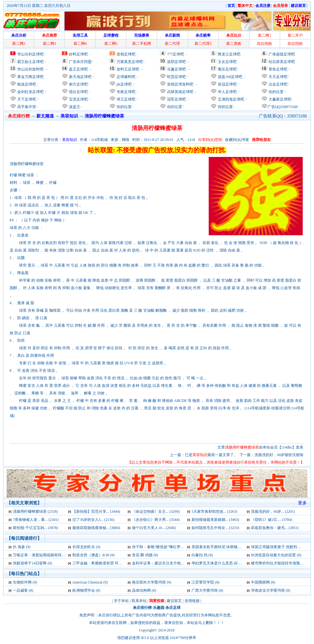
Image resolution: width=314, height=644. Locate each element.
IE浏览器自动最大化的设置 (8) (276, 555)
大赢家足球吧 (279, 99)
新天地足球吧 (80, 77)
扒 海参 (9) (22, 547)
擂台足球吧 (78, 92)
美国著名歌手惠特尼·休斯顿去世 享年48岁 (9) (229, 547)
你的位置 (124, 107)
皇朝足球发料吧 (180, 84)
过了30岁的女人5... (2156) (93, 520)
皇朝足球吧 (126, 54)
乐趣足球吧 (176, 69)
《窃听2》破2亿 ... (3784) (272, 520)
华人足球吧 (227, 92)
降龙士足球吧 (229, 54)
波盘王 (74, 107)
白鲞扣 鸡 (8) (202, 555)
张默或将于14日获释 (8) (32, 563)
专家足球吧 (126, 92)
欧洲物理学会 (84, 590)
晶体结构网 (141, 590)
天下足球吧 (26, 99)
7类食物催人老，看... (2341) (36, 520)
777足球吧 (175, 54)
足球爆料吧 (126, 77)
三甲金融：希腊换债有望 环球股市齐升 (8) (107, 563)
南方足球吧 (78, 84)
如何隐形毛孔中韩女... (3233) (215, 528)
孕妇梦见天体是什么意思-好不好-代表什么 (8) (229, 563)
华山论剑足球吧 (30, 54)
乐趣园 (159, 608)
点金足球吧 (277, 84)
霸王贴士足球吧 (30, 62)
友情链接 (192, 601)
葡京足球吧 (227, 69)
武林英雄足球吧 (180, 92)
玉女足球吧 (227, 62)
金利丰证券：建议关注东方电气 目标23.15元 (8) (171, 563)
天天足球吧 (277, 77)
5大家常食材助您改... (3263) (214, 512)
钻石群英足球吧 (282, 62)
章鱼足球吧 (278, 69)
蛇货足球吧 (177, 77)
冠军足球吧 (176, 99)
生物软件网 (22, 582)
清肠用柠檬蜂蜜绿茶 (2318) (35, 512)
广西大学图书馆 (205, 590)
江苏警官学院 (203, 582)
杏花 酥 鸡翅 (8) (145, 555)
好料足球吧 (78, 54)
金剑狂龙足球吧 (30, 92)
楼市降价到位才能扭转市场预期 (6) (280, 563)
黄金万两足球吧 (30, 77)
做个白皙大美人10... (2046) (154, 528)
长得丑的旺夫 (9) (86, 547)
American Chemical (88, 582)
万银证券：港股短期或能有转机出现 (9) (46, 555)
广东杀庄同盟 (80, 62)
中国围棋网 (260, 582)
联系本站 (139, 601)
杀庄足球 (173, 608)
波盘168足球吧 (230, 77)
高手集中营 (26, 107)
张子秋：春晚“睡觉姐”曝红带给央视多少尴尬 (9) (172, 547)
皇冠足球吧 (227, 84)
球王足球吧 (126, 99)
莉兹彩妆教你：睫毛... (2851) (275, 528)
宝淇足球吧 (78, 99)
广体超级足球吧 (282, 54)
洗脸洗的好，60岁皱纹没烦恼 (279, 455)
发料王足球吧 (128, 69)
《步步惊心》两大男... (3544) (156, 520)
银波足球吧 (27, 84)
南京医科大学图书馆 (149, 582)
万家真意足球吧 (130, 62)
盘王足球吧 (78, 69)
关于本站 (121, 601)
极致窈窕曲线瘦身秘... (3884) (96, 528)
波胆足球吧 (176, 62)
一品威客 (20, 590)
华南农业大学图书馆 (268, 590)
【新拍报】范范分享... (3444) (96, 512)
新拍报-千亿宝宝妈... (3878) (35, 528)
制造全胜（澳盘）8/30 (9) (93, 555)
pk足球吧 (124, 84)
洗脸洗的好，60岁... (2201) (273, 512)
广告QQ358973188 (283, 107)
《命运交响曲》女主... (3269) (156, 512)
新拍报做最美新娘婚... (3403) (215, 520)
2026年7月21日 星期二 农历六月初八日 (39, 6)
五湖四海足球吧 (230, 99)
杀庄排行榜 (142, 608)
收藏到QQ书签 (237, 140)
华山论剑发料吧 (30, 69)
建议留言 (174, 601)
